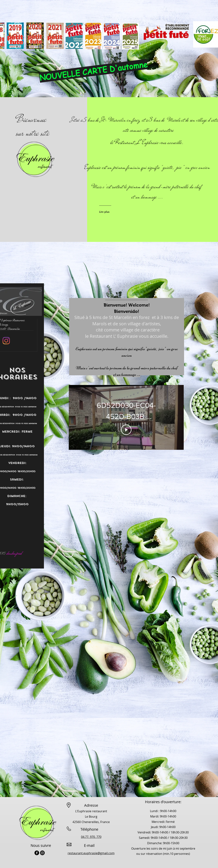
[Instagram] (6, 341)
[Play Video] (126, 430)
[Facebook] (37, 853)
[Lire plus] (114, 212)
